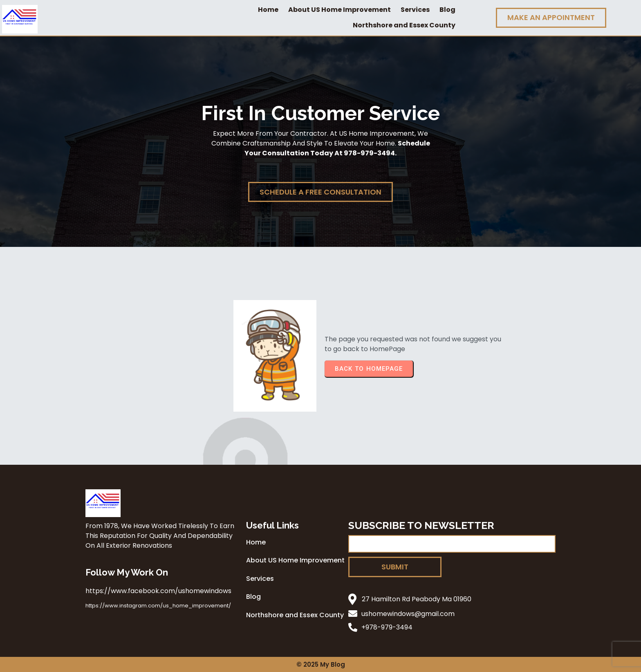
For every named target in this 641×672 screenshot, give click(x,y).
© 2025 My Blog (321, 664)
